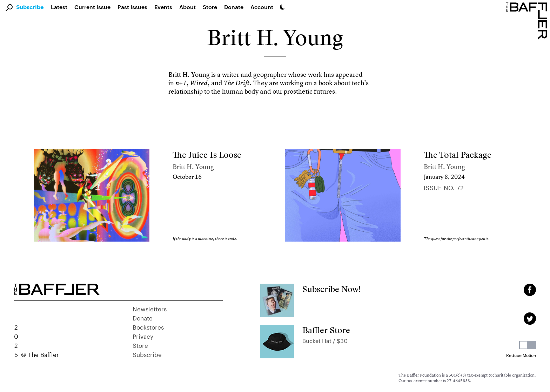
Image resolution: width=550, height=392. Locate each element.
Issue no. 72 (444, 187)
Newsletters (150, 308)
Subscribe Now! (332, 289)
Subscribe (30, 7)
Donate (234, 7)
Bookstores (148, 326)
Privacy (143, 336)
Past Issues (132, 7)
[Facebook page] (530, 290)
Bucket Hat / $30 (325, 340)
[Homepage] (528, 20)
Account (262, 7)
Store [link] (210, 7)
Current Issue (92, 7)
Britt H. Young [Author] (193, 167)
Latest (59, 7)
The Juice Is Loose (207, 155)
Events (163, 7)
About (187, 7)
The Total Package (458, 155)
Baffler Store (326, 330)
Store (140, 345)
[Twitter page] (530, 319)
